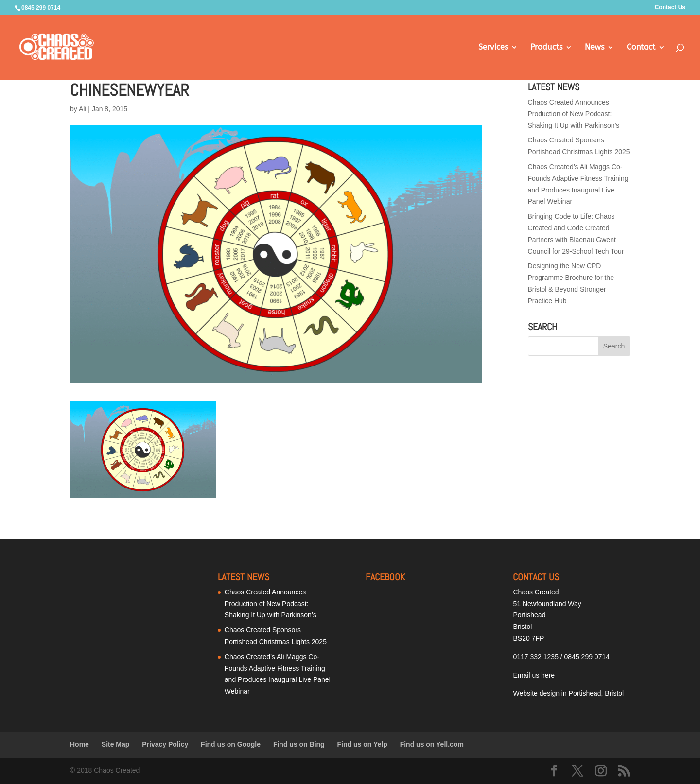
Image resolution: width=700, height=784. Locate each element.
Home (79, 744)
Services (493, 48)
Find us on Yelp (362, 744)
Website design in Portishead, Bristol (568, 693)
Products (546, 48)
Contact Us (670, 8)
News (595, 48)
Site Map (116, 744)
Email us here (534, 675)
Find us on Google (231, 744)
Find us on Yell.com (432, 744)
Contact (641, 48)
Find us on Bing (299, 744)
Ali (83, 109)
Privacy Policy (165, 744)
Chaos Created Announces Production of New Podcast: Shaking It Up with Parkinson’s (574, 114)
